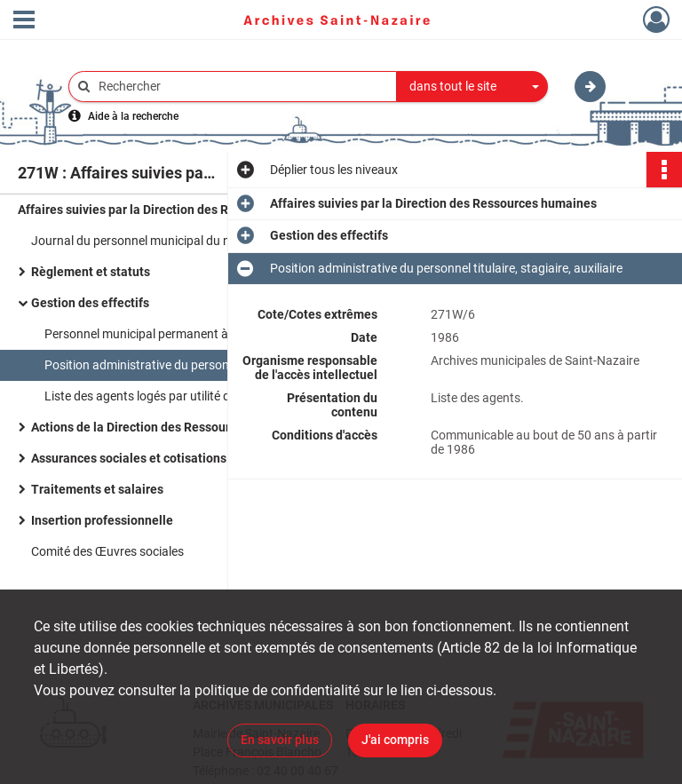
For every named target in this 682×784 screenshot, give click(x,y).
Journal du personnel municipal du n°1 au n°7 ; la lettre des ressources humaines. (209, 241)
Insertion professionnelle (102, 520)
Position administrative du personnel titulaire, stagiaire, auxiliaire (221, 365)
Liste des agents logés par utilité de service (161, 396)
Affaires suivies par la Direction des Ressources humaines (181, 210)
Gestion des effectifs (90, 303)
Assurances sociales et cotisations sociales (154, 458)
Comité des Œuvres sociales (107, 551)
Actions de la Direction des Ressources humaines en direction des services (209, 427)
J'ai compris (395, 740)
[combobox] (472, 87)
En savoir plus (280, 740)
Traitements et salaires (97, 489)
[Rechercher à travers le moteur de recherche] (242, 87)
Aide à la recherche (133, 116)
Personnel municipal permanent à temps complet (178, 334)
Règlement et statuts (91, 272)
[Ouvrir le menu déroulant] (24, 21)
